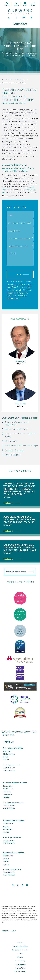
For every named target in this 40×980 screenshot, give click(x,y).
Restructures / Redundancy (16, 429)
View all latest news (20, 572)
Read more (12, 503)
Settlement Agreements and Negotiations (17, 423)
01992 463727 (10, 805)
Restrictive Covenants (15, 450)
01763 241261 (10, 840)
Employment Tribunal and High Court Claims (21, 435)
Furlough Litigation (13, 455)
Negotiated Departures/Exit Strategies (22, 446)
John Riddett (20, 361)
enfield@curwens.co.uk (13, 765)
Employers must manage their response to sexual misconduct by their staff (20, 547)
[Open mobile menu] (32, 5)
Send (20, 274)
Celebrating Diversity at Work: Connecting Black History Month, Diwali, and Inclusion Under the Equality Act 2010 (19, 489)
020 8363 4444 (10, 768)
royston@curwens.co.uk (13, 837)
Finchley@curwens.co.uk (13, 869)
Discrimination (11, 441)
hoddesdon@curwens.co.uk (14, 803)
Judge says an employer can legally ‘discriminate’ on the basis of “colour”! (20, 519)
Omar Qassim (20, 403)
